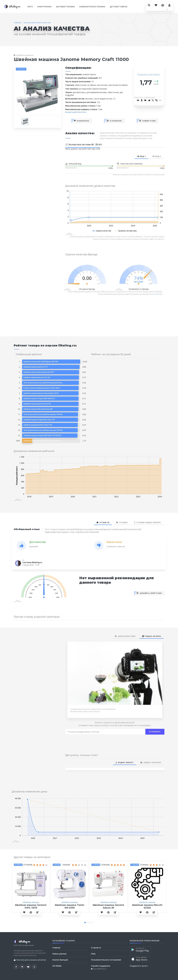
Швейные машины (25, 55)
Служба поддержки (101, 966)
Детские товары (119, 7)
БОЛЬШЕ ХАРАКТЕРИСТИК (76, 112)
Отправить (155, 732)
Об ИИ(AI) (57, 966)
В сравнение (114, 121)
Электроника (44, 7)
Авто (30, 7)
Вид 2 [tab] (157, 156)
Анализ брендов (156, 294)
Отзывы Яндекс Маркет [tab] (148, 523)
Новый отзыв (147, 121)
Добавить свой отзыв (149, 593)
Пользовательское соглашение (106, 960)
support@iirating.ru (100, 969)
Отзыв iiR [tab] (103, 523)
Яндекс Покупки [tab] (151, 763)
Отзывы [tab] (122, 523)
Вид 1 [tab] (142, 156)
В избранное (82, 121)
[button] (85, 922)
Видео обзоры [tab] (152, 636)
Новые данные (59, 954)
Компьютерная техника (92, 7)
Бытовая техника (66, 7)
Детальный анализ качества (38, 23)
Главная (17, 23)
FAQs (93, 954)
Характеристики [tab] (125, 636)
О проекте (96, 948)
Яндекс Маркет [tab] (125, 763)
